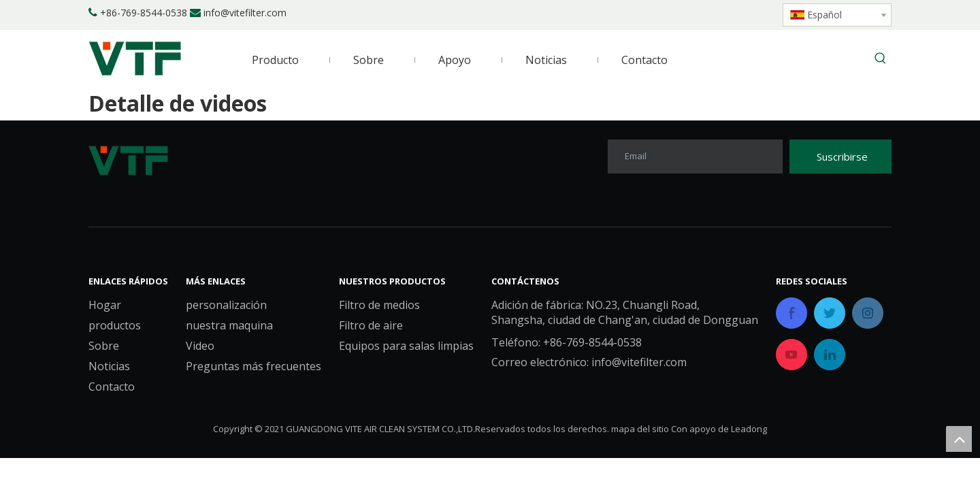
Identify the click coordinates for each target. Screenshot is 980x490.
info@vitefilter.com (245, 13)
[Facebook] (674, 14)
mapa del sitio (640, 429)
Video (200, 346)
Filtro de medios (379, 305)
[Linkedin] (697, 14)
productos (115, 325)
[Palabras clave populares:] (881, 59)
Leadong (749, 429)
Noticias (109, 366)
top (959, 439)
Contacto (112, 387)
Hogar (105, 305)
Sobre (104, 346)
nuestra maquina (229, 325)
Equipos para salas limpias (406, 346)
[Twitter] (720, 14)
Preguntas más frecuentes (254, 366)
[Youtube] (744, 14)
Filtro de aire (371, 325)
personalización (226, 305)
